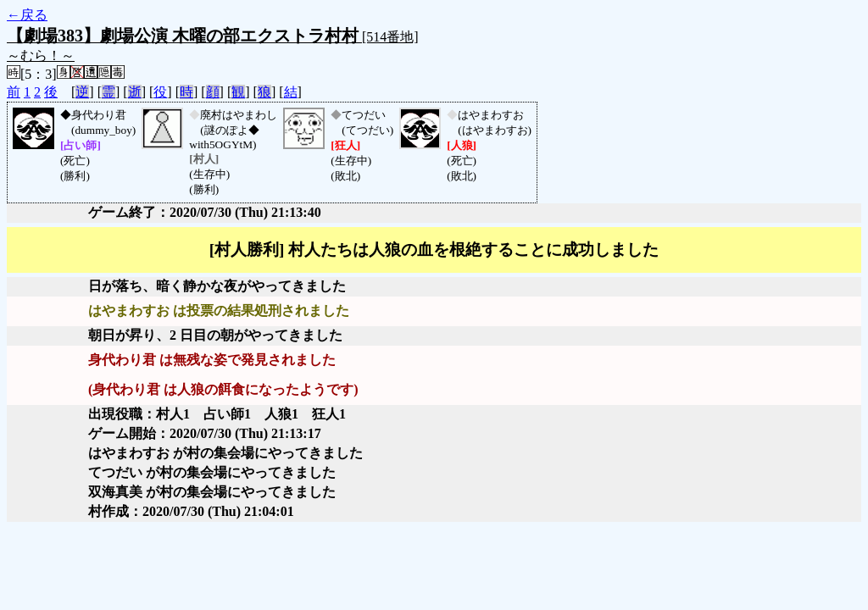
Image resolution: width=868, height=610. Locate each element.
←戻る (27, 15)
